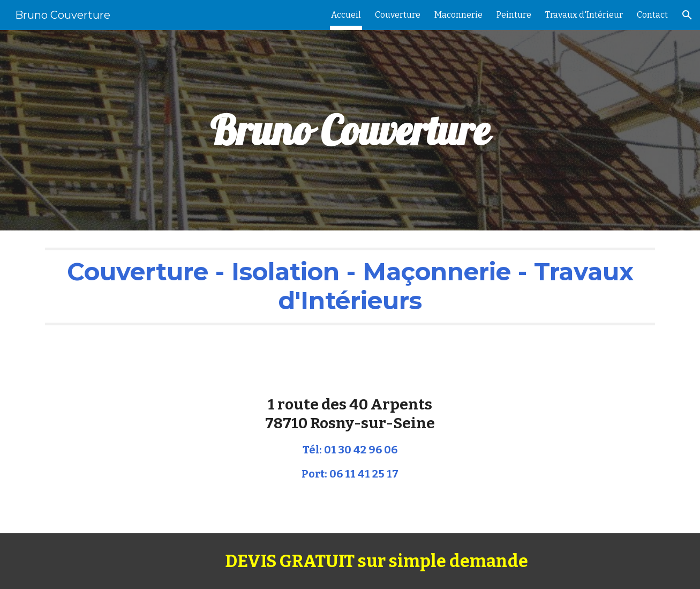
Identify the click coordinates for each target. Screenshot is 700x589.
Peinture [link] (514, 15)
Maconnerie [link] (458, 15)
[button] (687, 15)
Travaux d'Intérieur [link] (584, 15)
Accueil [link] (346, 15)
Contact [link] (652, 15)
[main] (350, 131)
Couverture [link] (398, 15)
